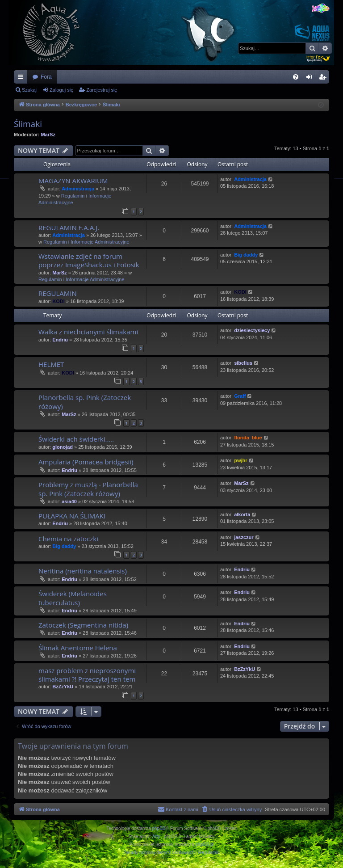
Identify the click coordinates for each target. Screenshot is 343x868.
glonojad (63, 447)
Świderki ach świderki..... (76, 439)
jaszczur (244, 537)
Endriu (60, 340)
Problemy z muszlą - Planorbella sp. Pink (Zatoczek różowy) (88, 489)
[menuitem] (296, 77)
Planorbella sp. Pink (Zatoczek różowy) (85, 402)
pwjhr (241, 460)
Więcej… (22, 79)
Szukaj (29, 90)
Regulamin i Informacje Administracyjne (86, 242)
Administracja (78, 189)
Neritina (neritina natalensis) (83, 571)
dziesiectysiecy (252, 330)
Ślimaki (28, 124)
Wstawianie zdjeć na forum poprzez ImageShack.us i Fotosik (89, 260)
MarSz (48, 135)
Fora (46, 77)
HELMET (51, 364)
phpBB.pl (205, 845)
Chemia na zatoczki (68, 539)
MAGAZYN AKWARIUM (73, 181)
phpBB (159, 828)
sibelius (243, 363)
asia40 (69, 501)
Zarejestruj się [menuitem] (324, 79)
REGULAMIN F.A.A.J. (69, 228)
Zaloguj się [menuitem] (311, 79)
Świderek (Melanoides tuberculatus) (73, 598)
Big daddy (246, 255)
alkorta (242, 514)
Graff (240, 396)
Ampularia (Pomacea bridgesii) (86, 462)
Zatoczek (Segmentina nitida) (83, 625)
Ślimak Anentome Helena (78, 648)
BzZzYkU (63, 687)
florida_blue (248, 438)
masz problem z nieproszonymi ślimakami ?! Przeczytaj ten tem (87, 675)
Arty (156, 836)
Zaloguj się (61, 90)
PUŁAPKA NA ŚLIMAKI (72, 516)
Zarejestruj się (102, 90)
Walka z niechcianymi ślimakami (88, 332)
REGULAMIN (58, 293)
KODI (59, 301)
